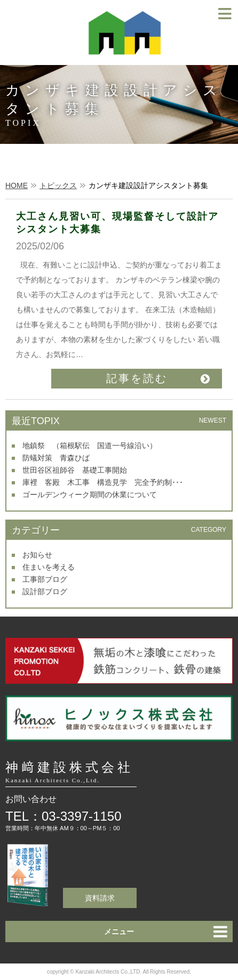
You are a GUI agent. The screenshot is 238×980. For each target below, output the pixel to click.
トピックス (58, 185)
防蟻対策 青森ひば (56, 458)
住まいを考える (49, 567)
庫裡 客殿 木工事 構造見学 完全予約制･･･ (103, 482)
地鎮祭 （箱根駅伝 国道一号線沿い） (90, 446)
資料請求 (100, 898)
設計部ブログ (45, 592)
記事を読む (137, 378)
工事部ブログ (45, 579)
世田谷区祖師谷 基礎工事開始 (75, 470)
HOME (17, 185)
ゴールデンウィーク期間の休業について (90, 495)
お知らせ (37, 555)
